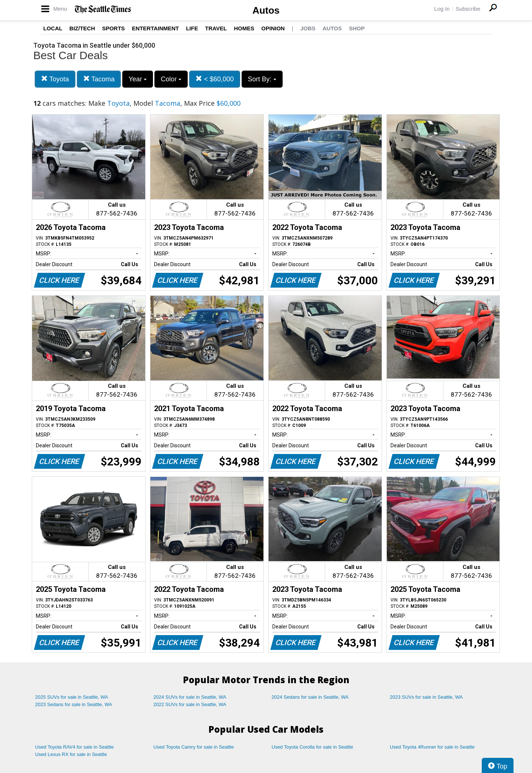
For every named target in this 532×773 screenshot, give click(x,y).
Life (192, 28)
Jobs (308, 28)
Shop (357, 28)
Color (171, 79)
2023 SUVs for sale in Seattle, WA (426, 697)
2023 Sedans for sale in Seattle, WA (74, 704)
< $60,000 (215, 79)
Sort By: (262, 79)
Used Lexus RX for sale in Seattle (71, 754)
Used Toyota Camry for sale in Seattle (194, 747)
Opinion (273, 28)
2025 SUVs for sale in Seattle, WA (72, 697)
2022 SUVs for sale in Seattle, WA (190, 704)
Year (138, 79)
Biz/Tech (82, 28)
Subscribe (468, 9)
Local (53, 28)
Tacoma (99, 79)
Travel (216, 28)
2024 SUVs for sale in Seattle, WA (190, 697)
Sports (113, 28)
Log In (442, 9)
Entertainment (155, 28)
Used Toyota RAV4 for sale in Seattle (74, 747)
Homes (244, 28)
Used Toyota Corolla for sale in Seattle (312, 747)
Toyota (55, 79)
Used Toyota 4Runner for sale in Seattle (432, 747)
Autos (266, 10)
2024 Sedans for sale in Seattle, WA (310, 697)
